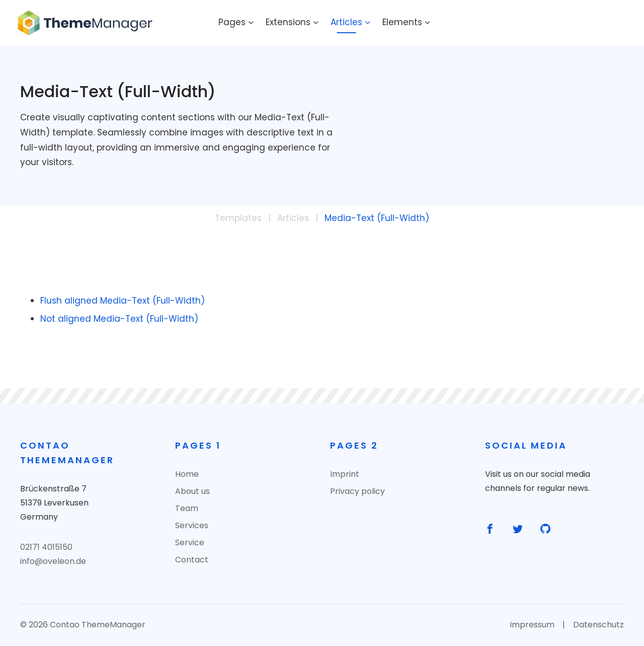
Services (192, 525)
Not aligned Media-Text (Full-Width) (119, 319)
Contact (192, 560)
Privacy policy (357, 491)
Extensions (288, 22)
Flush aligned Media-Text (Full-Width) (123, 301)
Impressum (532, 625)
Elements (402, 22)
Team (187, 508)
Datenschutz (598, 625)
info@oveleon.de (53, 561)
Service (190, 543)
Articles (346, 22)
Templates (238, 218)
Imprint (345, 474)
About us (192, 491)
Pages (232, 22)
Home (187, 474)
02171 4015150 (46, 547)
